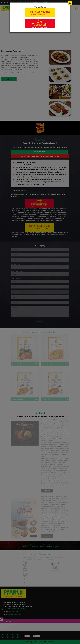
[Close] (70, 3)
